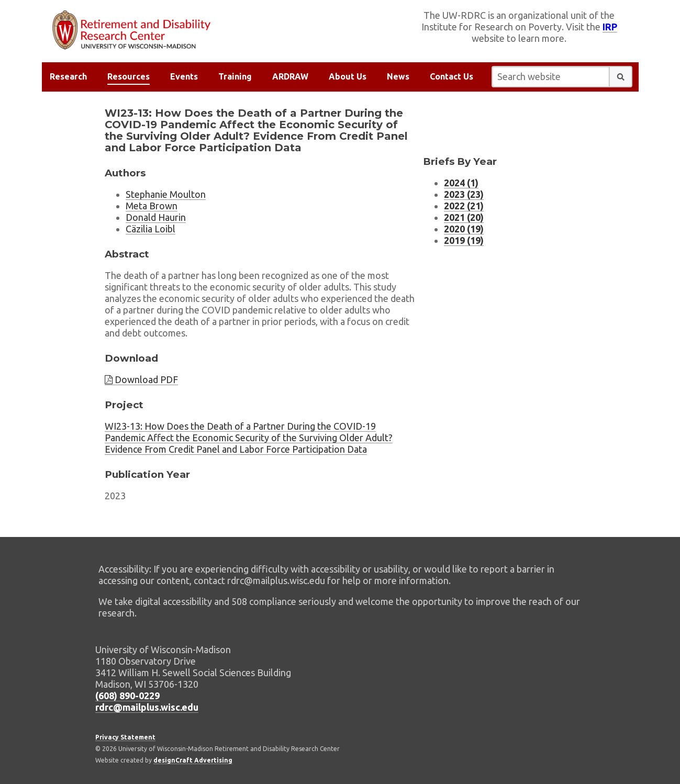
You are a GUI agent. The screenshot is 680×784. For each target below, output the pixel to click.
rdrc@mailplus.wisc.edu (147, 707)
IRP (610, 27)
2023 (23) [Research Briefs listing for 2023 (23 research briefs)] (464, 194)
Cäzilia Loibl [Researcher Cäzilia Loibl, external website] (151, 229)
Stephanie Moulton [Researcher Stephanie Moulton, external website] (166, 194)
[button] (621, 77)
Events (184, 76)
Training (235, 76)
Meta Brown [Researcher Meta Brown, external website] (152, 206)
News (398, 76)
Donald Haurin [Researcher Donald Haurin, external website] (156, 217)
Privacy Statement (125, 737)
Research (68, 76)
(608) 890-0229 (127, 696)
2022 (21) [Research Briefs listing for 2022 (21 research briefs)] (464, 206)
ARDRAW (290, 76)
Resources (129, 76)
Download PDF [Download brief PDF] (141, 379)
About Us (348, 76)
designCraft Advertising (193, 760)
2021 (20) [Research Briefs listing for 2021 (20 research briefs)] (464, 217)
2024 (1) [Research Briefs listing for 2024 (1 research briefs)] (461, 183)
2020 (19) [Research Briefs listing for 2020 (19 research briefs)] (464, 229)
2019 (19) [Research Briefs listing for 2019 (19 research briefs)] (464, 240)
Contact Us (452, 76)
